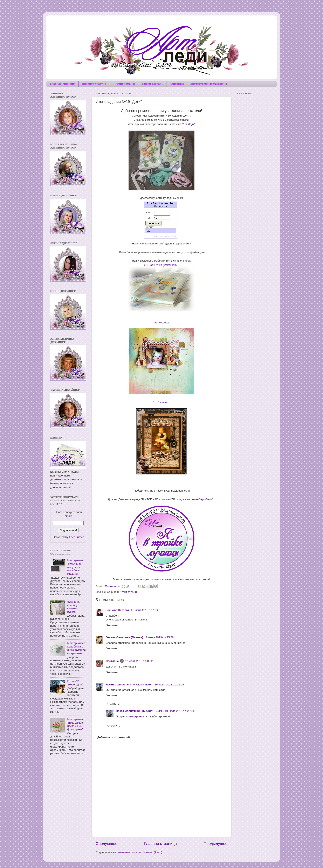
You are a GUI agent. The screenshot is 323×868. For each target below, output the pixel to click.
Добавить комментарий (114, 737)
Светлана (112, 661)
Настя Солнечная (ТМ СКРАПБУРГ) (129, 685)
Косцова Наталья (118, 610)
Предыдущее (215, 844)
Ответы (115, 704)
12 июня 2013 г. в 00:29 (139, 661)
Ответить (112, 625)
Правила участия (94, 84)
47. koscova (162, 323)
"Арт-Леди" (189, 124)
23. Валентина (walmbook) (161, 265)
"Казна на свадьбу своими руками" (73, 607)
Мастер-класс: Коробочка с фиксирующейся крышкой (76, 648)
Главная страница (63, 84)
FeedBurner (76, 537)
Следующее (106, 844)
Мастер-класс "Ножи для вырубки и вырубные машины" (76, 567)
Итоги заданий (129, 592)
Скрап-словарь (153, 84)
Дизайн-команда (124, 84)
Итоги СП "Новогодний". (76, 683)
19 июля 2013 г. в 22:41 (179, 711)
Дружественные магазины (208, 84)
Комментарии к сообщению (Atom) (140, 852)
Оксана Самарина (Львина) (124, 637)
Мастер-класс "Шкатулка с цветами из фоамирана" (76, 724)
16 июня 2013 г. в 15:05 (169, 685)
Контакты (177, 84)
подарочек (137, 716)
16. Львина (161, 402)
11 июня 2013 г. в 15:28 (159, 637)
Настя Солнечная (143, 244)
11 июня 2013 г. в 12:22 (145, 610)
